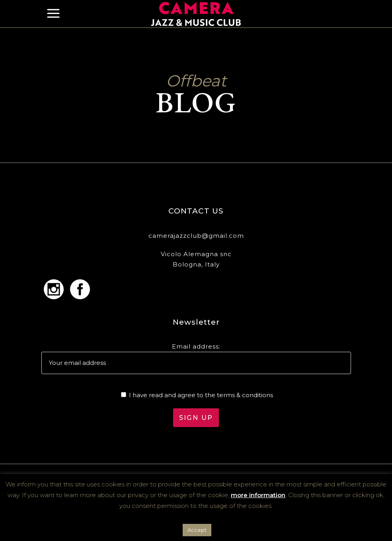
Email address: (196, 346)
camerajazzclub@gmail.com (196, 236)
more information (258, 495)
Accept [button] (197, 530)
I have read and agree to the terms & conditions (201, 395)
